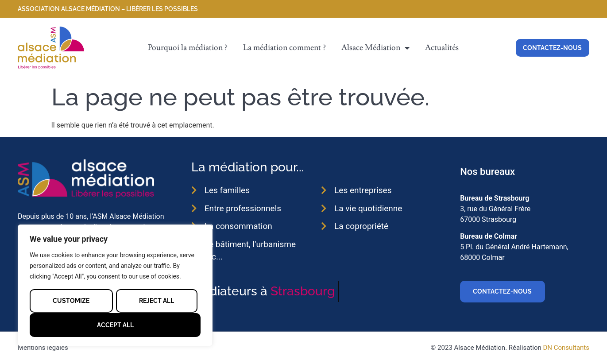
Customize (71, 301)
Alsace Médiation (375, 48)
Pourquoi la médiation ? (188, 48)
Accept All (115, 325)
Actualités (442, 48)
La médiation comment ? (284, 48)
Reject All (157, 301)
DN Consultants (566, 348)
